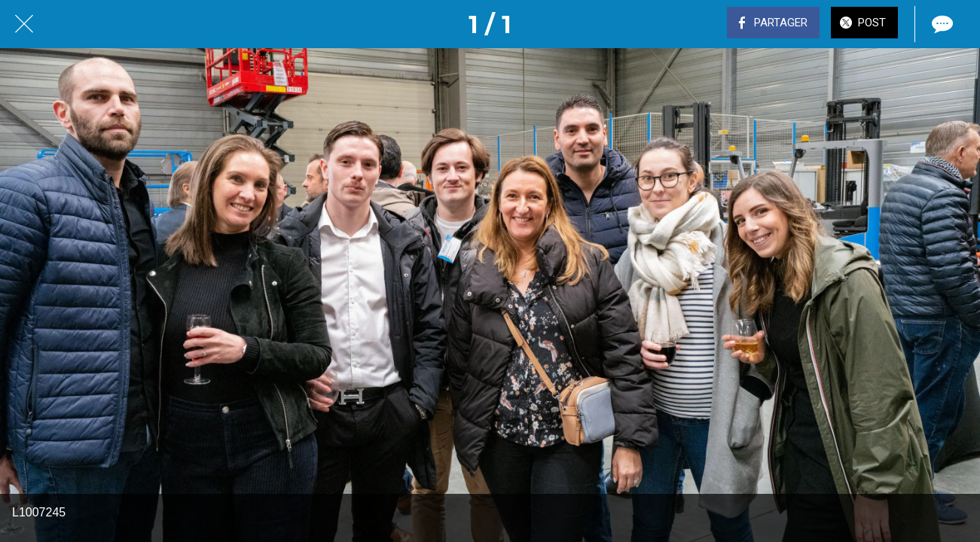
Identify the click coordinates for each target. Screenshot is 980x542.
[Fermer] (24, 24)
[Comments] (941, 24)
